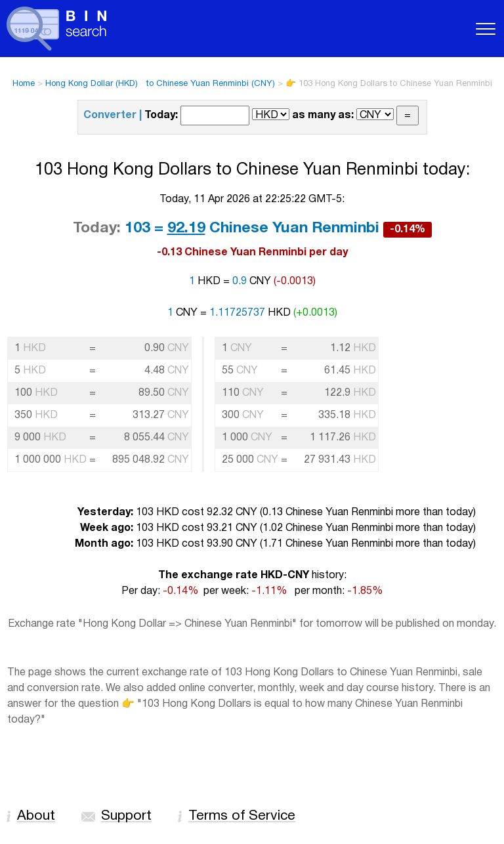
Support (126, 816)
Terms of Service (242, 816)
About (36, 816)
